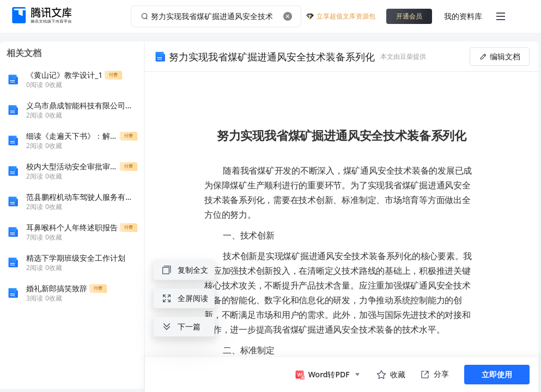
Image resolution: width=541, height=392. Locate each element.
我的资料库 (463, 16)
